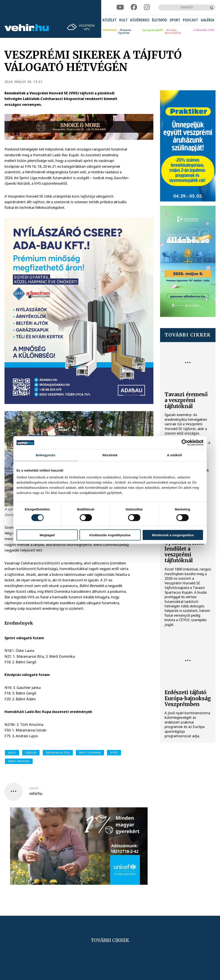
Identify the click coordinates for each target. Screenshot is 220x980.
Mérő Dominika (90, 752)
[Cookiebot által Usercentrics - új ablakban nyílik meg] (185, 443)
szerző (34, 788)
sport (12, 752)
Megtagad (47, 535)
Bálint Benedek (19, 761)
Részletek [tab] (110, 455)
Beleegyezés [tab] (45, 455)
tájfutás (31, 752)
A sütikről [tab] (174, 455)
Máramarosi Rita (58, 752)
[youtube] (120, 7)
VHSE (114, 752)
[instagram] (147, 7)
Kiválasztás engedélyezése (110, 535)
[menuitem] (110, 20)
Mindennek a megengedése (173, 535)
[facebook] (134, 7)
